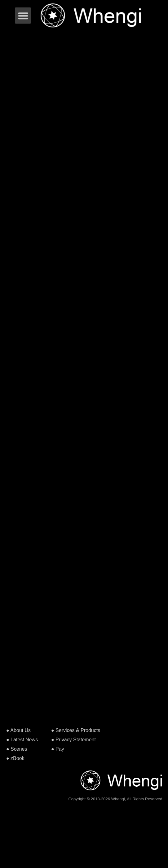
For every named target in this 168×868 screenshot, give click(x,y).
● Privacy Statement (73, 740)
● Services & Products (76, 730)
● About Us (18, 730)
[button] (23, 16)
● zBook (15, 758)
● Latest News (22, 740)
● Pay (58, 749)
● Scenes (17, 749)
